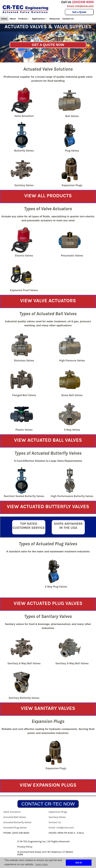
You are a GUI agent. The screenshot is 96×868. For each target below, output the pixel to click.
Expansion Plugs (58, 812)
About (13, 19)
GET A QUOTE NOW (48, 45)
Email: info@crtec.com (80, 6)
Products (24, 19)
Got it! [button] (79, 863)
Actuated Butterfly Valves (17, 822)
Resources (55, 19)
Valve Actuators (12, 812)
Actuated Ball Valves (15, 817)
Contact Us (68, 19)
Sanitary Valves (57, 817)
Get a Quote (79, 12)
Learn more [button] (41, 864)
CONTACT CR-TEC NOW (48, 804)
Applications (39, 19)
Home (4, 19)
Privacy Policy (25, 847)
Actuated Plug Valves (15, 828)
